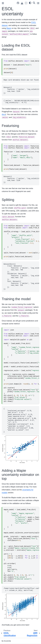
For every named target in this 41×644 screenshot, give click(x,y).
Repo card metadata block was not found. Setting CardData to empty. (21, 80)
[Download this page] (22, 3)
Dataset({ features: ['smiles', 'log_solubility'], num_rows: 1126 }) (21, 90)
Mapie (9, 28)
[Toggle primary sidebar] (3, 3)
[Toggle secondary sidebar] (38, 3)
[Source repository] (18, 3)
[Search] (34, 3)
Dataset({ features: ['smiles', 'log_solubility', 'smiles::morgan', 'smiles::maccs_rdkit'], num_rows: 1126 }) (21, 179)
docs (4, 114)
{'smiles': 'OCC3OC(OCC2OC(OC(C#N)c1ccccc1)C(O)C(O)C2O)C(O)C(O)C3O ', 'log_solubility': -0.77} (21, 102)
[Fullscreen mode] (26, 3)
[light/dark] (30, 3)
